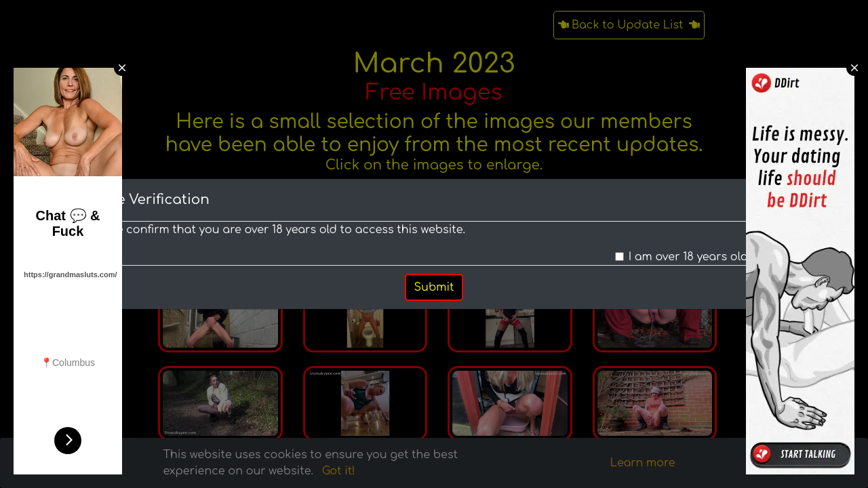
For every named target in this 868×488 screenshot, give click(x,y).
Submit (434, 287)
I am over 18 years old (688, 257)
